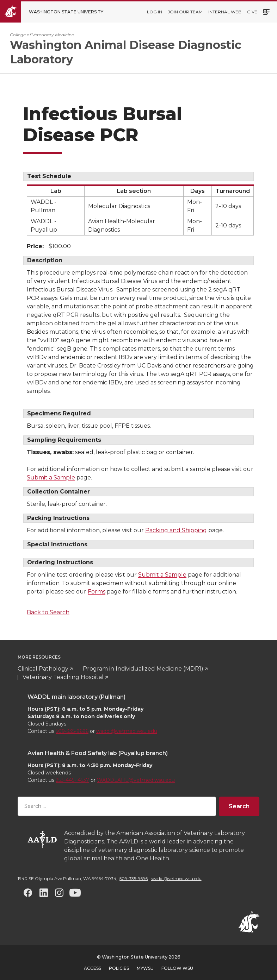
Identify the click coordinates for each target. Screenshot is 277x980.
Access (93, 968)
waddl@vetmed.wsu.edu (127, 731)
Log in (155, 12)
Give (252, 12)
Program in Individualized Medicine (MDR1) (143, 669)
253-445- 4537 (72, 780)
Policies (119, 968)
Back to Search (48, 612)
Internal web (225, 12)
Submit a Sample (51, 478)
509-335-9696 (72, 731)
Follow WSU (177, 968)
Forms (97, 592)
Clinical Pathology (43, 669)
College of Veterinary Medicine (42, 35)
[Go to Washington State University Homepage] (57, 12)
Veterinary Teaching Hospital (63, 677)
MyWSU (145, 968)
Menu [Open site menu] (266, 11)
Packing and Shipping (176, 530)
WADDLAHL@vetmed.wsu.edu (136, 780)
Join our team (185, 12)
